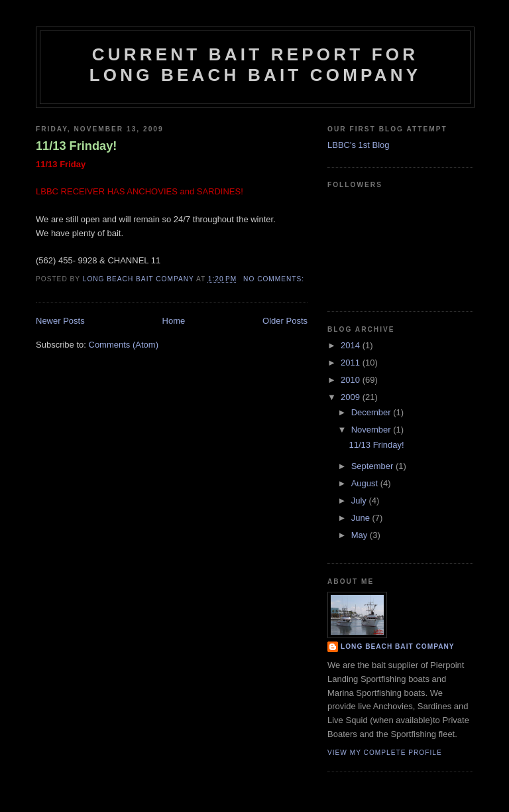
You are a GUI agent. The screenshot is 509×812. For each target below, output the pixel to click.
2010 (352, 380)
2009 (352, 397)
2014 (352, 345)
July (360, 501)
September (373, 466)
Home (174, 321)
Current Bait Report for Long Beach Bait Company (255, 65)
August (366, 483)
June (362, 518)
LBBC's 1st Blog (359, 145)
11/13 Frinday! (76, 146)
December (372, 412)
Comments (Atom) (124, 345)
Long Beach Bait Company (398, 646)
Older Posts (285, 321)
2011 (352, 363)
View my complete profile (385, 753)
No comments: (275, 279)
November (372, 430)
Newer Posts (60, 321)
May (361, 535)
